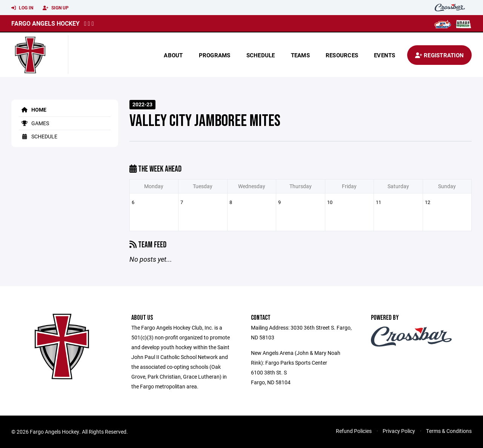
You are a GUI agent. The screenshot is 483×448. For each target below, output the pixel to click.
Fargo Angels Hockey (45, 23)
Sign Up (56, 8)
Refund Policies (354, 431)
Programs (215, 55)
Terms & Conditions (449, 431)
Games (34, 123)
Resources (342, 55)
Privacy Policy (399, 431)
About (173, 55)
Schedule (261, 55)
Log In (22, 8)
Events (385, 55)
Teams (300, 55)
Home (33, 110)
